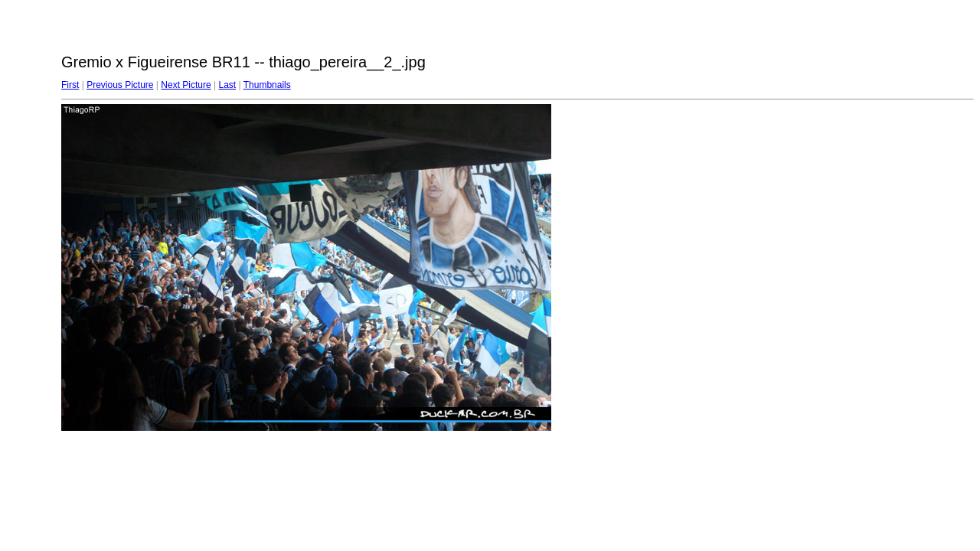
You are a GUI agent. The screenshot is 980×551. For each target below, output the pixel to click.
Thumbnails (267, 85)
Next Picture (186, 85)
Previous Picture (120, 85)
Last (227, 85)
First (70, 85)
